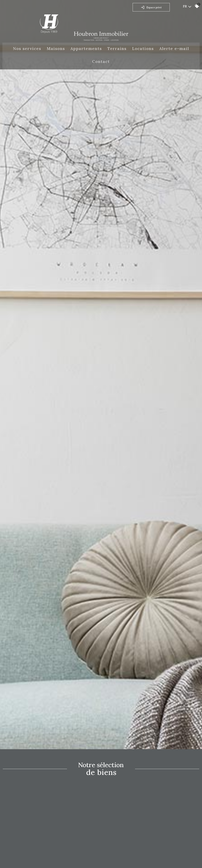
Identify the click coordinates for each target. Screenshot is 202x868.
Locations (143, 49)
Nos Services (27, 49)
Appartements (86, 49)
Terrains (117, 49)
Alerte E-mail (174, 49)
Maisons (56, 49)
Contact (101, 62)
